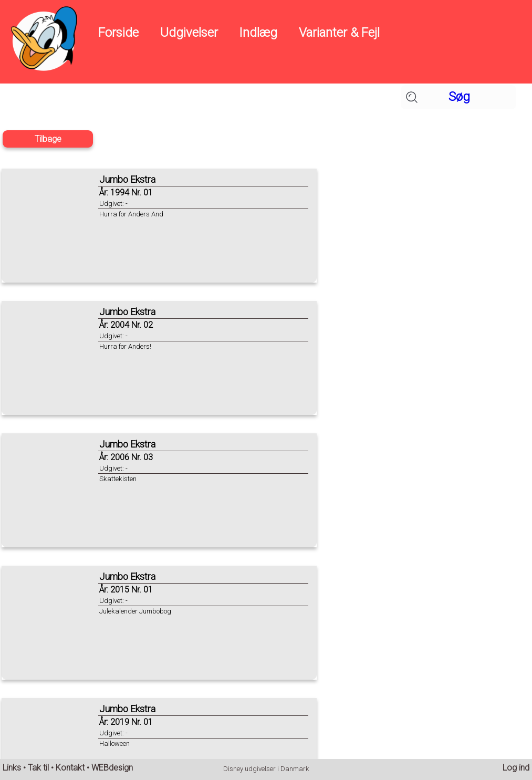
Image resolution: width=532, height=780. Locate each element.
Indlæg (258, 33)
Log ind (516, 768)
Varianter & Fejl (339, 33)
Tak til (38, 768)
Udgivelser (189, 33)
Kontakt (70, 768)
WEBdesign (112, 768)
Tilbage (48, 139)
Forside (118, 33)
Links (12, 768)
